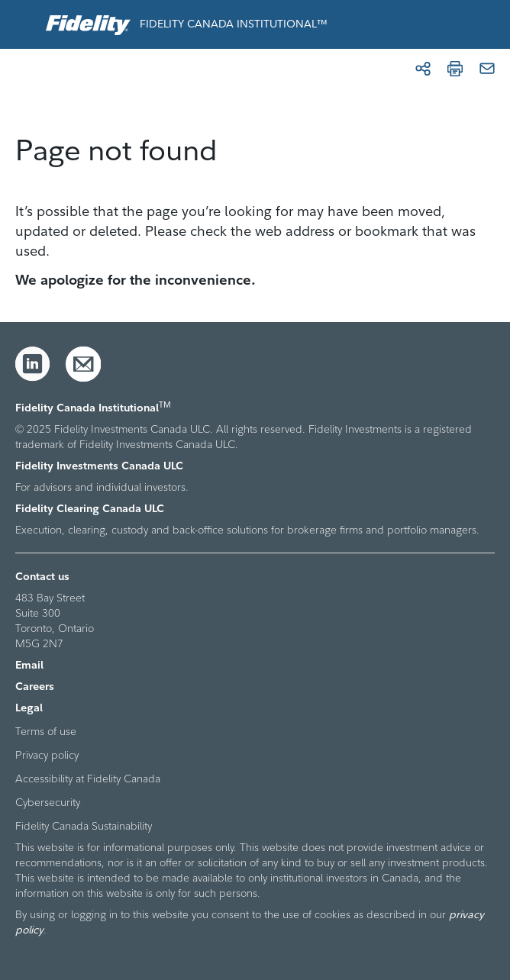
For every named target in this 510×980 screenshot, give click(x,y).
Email (29, 665)
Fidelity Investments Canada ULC (99, 466)
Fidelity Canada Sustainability (84, 826)
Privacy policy (47, 755)
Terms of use (46, 731)
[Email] (487, 69)
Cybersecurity (48, 802)
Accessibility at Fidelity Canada (88, 779)
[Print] (455, 69)
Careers (35, 686)
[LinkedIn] (33, 364)
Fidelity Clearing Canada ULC (90, 508)
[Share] (423, 69)
